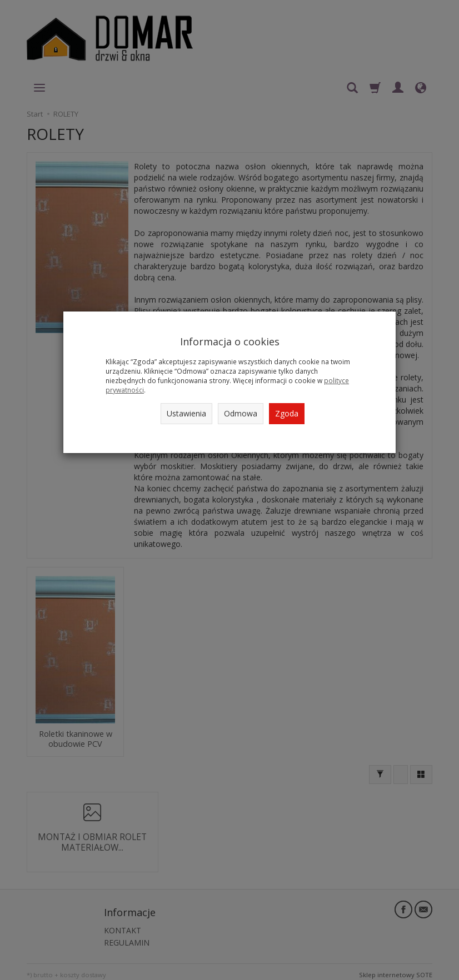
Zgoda (287, 413)
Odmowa (241, 413)
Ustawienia (186, 413)
